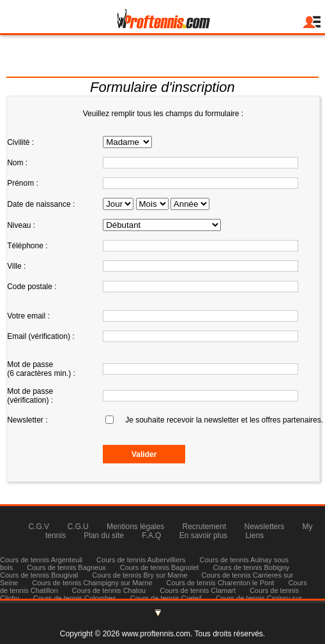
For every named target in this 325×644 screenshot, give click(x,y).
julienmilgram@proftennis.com (162, 52)
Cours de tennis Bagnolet (160, 567)
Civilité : (20, 142)
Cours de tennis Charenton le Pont (221, 583)
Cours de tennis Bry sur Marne (140, 575)
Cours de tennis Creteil (166, 598)
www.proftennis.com (156, 634)
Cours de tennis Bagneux (66, 567)
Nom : (17, 163)
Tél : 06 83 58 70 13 (162, 68)
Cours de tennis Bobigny (251, 567)
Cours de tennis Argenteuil (41, 560)
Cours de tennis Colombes (75, 598)
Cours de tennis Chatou (109, 590)
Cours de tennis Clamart (198, 590)
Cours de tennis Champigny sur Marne (92, 583)
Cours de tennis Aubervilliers (141, 560)
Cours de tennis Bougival (39, 575)
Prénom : (23, 183)
